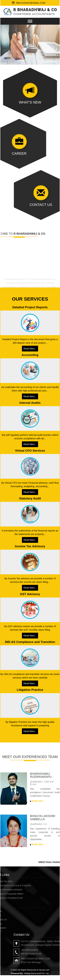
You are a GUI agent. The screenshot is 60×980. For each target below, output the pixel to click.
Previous (8, 44)
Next (52, 44)
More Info (37, 801)
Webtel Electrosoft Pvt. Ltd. (37, 973)
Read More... (30, 349)
